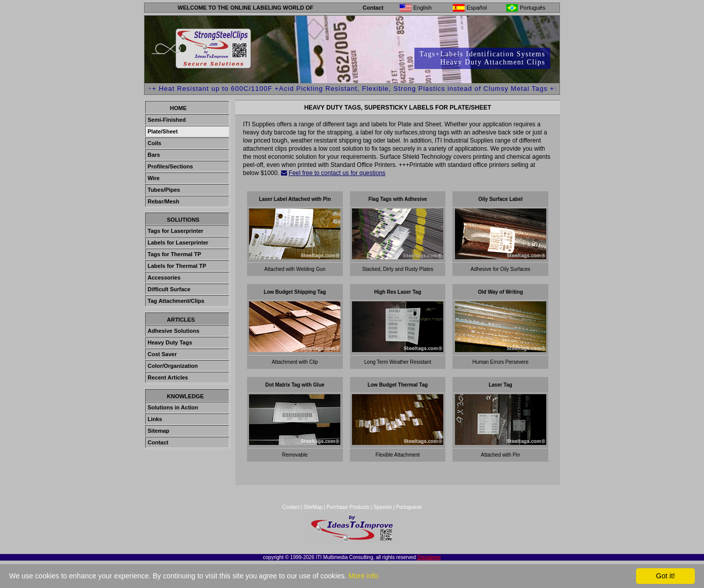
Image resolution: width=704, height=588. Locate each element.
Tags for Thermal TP (174, 254)
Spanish (382, 507)
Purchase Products (348, 507)
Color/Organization (173, 366)
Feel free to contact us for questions (337, 173)
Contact (373, 8)
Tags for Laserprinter (175, 231)
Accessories (164, 278)
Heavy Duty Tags (170, 342)
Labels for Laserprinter (178, 243)
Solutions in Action (173, 407)
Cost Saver (162, 354)
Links (155, 419)
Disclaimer (429, 557)
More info (363, 576)
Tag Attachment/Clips (176, 301)
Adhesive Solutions (173, 331)
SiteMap (314, 507)
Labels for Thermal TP (177, 266)
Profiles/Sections (170, 166)
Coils (154, 143)
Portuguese (409, 507)
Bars (154, 155)
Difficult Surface (169, 289)
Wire (154, 178)
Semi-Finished (167, 120)
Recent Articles (168, 377)
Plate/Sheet (163, 131)
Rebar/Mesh (163, 201)
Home (178, 108)
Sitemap (159, 431)
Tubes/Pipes (164, 190)
